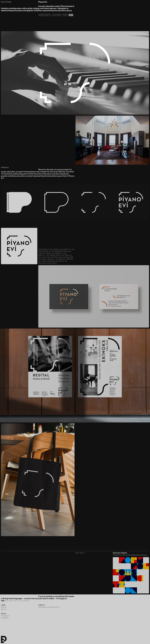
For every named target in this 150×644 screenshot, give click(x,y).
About (4, 609)
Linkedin (5, 618)
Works (4, 607)
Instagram (5, 616)
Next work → (80, 553)
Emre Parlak (6, 2)
